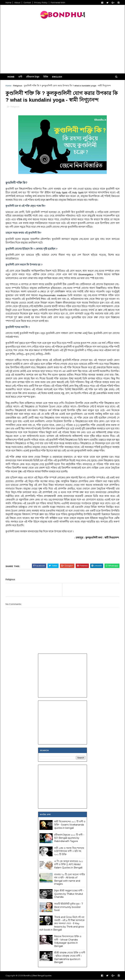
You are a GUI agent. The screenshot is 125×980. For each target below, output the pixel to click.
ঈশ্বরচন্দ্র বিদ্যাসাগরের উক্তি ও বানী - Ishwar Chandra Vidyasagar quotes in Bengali (68, 941)
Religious (18, 86)
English (57, 77)
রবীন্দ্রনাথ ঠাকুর (33, 77)
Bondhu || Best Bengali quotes (37, 976)
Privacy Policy (41, 3)
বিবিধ (46, 77)
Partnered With (58, 3)
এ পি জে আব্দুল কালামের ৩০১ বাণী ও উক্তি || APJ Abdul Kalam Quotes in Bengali (69, 864)
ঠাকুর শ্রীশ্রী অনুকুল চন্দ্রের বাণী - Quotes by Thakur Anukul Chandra (69, 894)
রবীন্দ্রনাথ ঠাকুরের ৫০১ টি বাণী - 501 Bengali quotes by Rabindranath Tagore (69, 838)
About (17, 3)
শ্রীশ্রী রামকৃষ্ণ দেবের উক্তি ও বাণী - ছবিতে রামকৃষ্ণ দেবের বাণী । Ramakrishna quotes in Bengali (70, 957)
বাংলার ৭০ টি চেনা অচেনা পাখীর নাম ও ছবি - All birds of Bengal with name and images (70, 879)
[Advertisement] (62, 47)
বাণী (20, 77)
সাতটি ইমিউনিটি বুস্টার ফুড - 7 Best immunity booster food (69, 907)
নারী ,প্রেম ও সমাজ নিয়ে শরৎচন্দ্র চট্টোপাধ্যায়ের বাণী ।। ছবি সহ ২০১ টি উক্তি (69, 851)
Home (8, 3)
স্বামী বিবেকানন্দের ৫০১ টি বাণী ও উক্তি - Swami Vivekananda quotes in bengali (70, 825)
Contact (27, 3)
